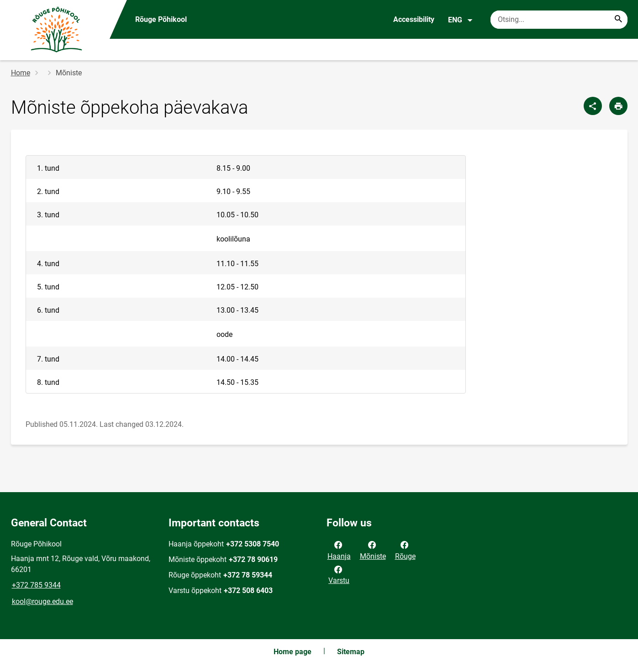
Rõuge (405, 550)
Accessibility (414, 19)
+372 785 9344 (36, 585)
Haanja (339, 550)
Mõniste (373, 550)
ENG (461, 20)
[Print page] (618, 106)
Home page (293, 652)
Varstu (339, 574)
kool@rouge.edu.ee (42, 601)
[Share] (593, 106)
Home (21, 73)
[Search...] (618, 20)
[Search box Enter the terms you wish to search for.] (559, 20)
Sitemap (351, 652)
